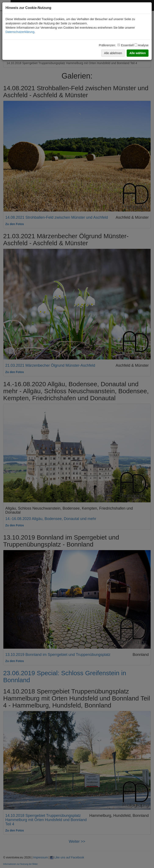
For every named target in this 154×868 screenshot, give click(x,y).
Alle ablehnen (113, 53)
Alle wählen (138, 53)
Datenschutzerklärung (20, 32)
